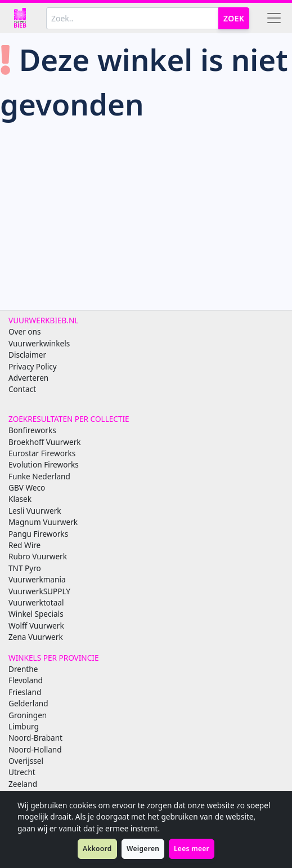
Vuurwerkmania (37, 579)
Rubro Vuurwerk (38, 556)
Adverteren (28, 378)
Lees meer (192, 849)
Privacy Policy (33, 366)
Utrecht (22, 772)
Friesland (25, 692)
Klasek (20, 499)
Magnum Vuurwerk (43, 522)
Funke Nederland (39, 476)
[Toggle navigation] (274, 18)
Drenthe (23, 669)
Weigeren (143, 849)
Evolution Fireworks (44, 464)
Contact (22, 389)
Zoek (234, 18)
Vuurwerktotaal (36, 602)
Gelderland (28, 703)
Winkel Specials (36, 614)
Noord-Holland (35, 749)
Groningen (28, 715)
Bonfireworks (32, 430)
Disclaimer (27, 355)
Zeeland (23, 784)
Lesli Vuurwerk (35, 511)
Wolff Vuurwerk (36, 626)
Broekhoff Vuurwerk (45, 442)
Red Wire (24, 545)
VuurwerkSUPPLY (39, 591)
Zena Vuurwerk (36, 637)
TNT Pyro (25, 568)
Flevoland (26, 680)
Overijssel (26, 761)
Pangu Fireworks (38, 534)
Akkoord (97, 849)
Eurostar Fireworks (42, 453)
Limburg (24, 726)
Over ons (24, 331)
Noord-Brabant (35, 738)
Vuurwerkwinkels (39, 343)
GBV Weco (27, 488)
